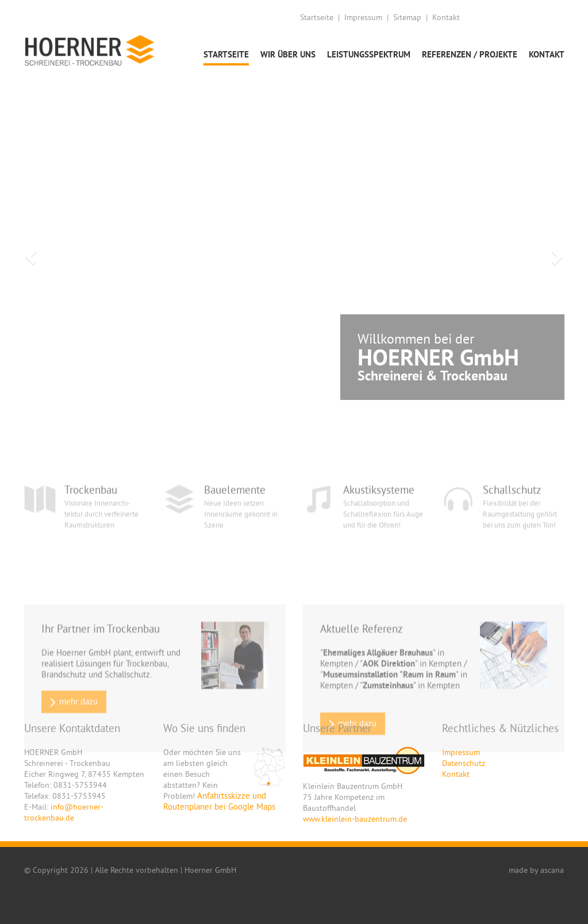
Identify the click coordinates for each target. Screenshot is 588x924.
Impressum (363, 17)
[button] (29, 253)
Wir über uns (288, 54)
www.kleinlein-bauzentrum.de (355, 819)
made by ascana (536, 870)
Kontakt (446, 17)
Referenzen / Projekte (470, 54)
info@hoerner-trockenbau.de (64, 812)
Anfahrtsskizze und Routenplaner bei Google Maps (219, 801)
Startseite (317, 17)
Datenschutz (464, 763)
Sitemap (407, 17)
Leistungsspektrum (369, 54)
